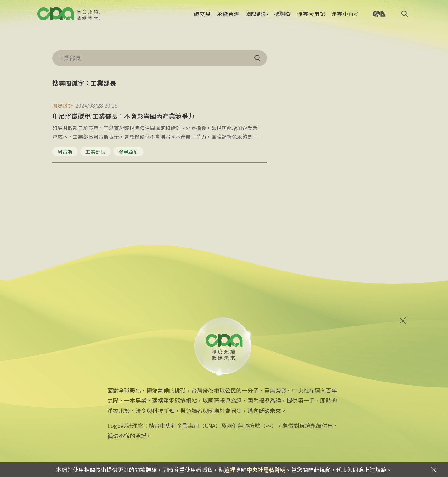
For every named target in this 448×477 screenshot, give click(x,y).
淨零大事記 (311, 17)
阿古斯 (65, 151)
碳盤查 (282, 17)
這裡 (230, 470)
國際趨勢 (257, 17)
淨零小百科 (345, 17)
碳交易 (202, 17)
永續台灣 (228, 17)
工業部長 (96, 151)
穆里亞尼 (128, 151)
